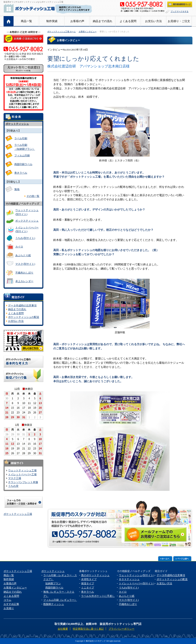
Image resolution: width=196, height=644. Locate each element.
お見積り (9, 608)
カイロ (19, 247)
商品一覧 (26, 21)
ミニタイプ (88, 588)
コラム (7, 600)
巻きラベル (21, 173)
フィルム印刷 (22, 155)
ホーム (9, 21)
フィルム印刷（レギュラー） (60, 600)
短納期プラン (53, 583)
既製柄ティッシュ (54, 604)
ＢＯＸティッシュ (129, 579)
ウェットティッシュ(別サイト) (137, 575)
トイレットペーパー (27, 229)
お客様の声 (77, 21)
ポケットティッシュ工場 (18, 514)
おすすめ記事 (11, 604)
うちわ (25, 238)
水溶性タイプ (89, 579)
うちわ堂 (13, 486)
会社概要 (63, 629)
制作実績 (52, 21)
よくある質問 (128, 21)
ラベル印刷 (21, 138)
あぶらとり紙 (23, 255)
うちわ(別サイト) (129, 588)
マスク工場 (15, 478)
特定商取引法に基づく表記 (88, 629)
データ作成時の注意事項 (22, 305)
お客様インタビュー (88, 32)
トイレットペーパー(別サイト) (137, 583)
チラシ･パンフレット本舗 (23, 482)
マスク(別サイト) (25, 264)
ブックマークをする (180, 11)
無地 (17, 189)
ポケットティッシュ (53, 571)
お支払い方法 (153, 21)
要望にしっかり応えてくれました (114, 32)
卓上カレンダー (24, 281)
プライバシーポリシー (121, 629)
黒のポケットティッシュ (95, 575)
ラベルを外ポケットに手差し (98, 596)
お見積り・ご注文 (179, 21)
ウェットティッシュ (27, 212)
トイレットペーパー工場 (22, 474)
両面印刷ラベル (23, 164)
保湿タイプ (88, 583)
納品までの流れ (103, 21)
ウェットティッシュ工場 (22, 470)
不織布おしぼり (24, 273)
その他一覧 (33, 196)
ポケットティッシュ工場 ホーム (62, 32)
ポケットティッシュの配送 (24, 317)
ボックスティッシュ (27, 221)
